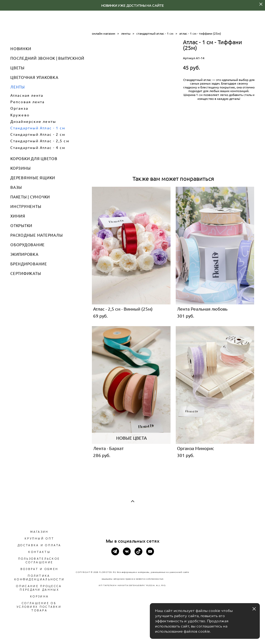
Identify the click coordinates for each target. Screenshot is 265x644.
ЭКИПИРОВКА (24, 254)
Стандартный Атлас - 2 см (38, 134)
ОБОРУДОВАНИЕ (28, 245)
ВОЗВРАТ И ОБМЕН (39, 569)
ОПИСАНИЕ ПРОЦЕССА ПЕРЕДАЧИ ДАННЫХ (39, 588)
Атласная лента (27, 95)
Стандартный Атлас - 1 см (38, 128)
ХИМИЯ (18, 216)
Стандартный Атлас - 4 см (38, 148)
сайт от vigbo (132, 632)
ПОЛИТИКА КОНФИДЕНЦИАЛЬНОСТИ (39, 578)
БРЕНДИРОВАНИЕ (29, 264)
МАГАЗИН (39, 532)
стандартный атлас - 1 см (155, 33)
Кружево (20, 115)
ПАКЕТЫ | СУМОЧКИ (30, 197)
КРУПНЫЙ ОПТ (39, 539)
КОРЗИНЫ (20, 168)
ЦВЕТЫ (17, 68)
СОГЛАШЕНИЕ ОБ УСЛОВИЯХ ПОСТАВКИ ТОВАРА (39, 607)
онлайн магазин (104, 33)
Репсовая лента (27, 102)
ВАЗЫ (16, 187)
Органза (19, 108)
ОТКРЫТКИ (21, 226)
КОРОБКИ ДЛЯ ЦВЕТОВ (34, 159)
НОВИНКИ (21, 49)
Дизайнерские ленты (33, 122)
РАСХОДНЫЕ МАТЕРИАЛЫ (36, 235)
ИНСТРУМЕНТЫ (26, 207)
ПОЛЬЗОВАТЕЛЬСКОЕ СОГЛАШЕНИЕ (39, 561)
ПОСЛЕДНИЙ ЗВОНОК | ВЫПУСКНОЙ (47, 58)
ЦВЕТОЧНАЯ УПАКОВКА (34, 77)
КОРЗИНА (39, 597)
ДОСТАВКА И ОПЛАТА (39, 545)
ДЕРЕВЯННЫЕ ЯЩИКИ (33, 178)
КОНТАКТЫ (39, 552)
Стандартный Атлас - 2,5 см (40, 141)
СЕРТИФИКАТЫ (26, 274)
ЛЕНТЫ (18, 87)
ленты (126, 33)
